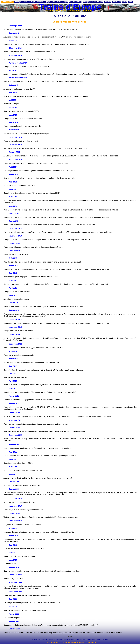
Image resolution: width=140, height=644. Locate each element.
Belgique (32, 2)
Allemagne (18, 2)
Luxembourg (78, 2)
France (54, 2)
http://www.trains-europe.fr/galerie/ (70, 59)
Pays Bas (93, 2)
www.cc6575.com (36, 59)
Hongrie (65, 2)
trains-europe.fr (65, 639)
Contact (105, 639)
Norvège (86, 2)
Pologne (100, 2)
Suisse (130, 2)
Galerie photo (92, 642)
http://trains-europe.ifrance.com (61, 633)
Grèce (59, 2)
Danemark (40, 2)
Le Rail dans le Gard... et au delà (73, 642)
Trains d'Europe (7, 2)
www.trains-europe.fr (66, 417)
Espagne (47, 2)
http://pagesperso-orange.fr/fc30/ (50, 625)
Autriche (25, 2)
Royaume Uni (117, 2)
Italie (71, 2)
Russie (125, 2)
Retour (70, 636)
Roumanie (107, 2)
